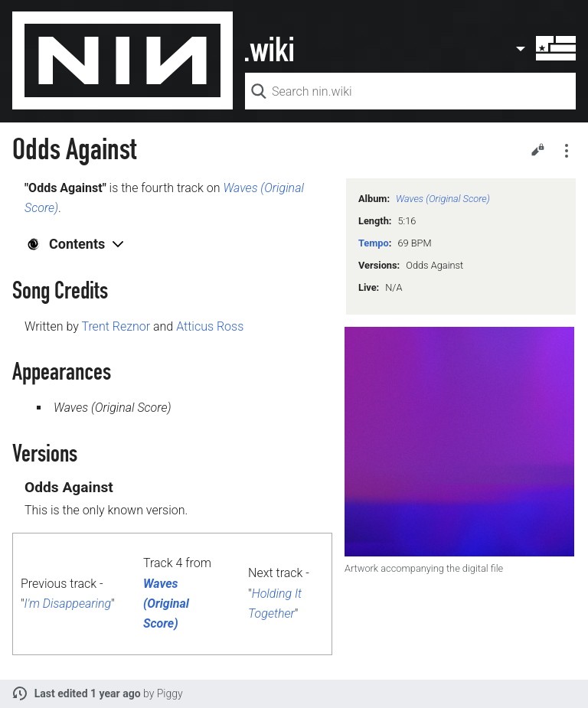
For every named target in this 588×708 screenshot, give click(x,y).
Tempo (374, 243)
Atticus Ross (210, 326)
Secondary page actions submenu (567, 151)
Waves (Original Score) (443, 199)
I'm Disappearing (68, 604)
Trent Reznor (116, 326)
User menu (545, 48)
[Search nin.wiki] (410, 91)
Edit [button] (537, 149)
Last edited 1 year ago (88, 693)
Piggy (170, 693)
